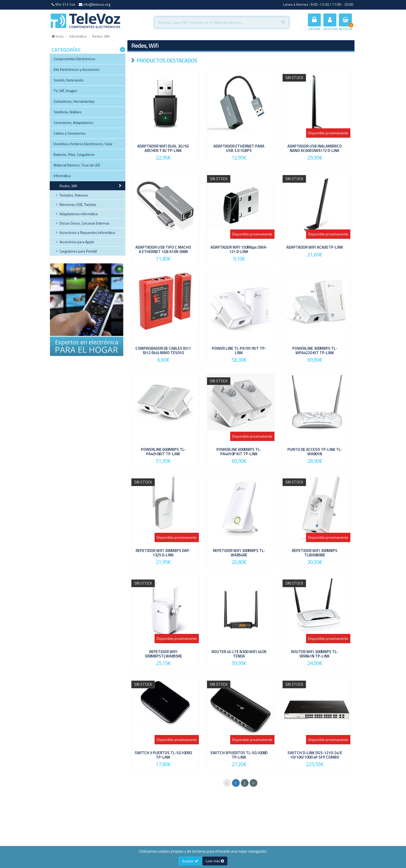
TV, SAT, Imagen (65, 91)
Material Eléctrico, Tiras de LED (77, 165)
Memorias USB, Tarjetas (78, 204)
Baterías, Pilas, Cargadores (74, 154)
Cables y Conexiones (70, 133)
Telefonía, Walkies (68, 112)
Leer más (215, 861)
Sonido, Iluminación (69, 80)
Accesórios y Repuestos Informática (87, 232)
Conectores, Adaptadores (73, 122)
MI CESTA (345, 22)
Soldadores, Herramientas (74, 101)
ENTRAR (314, 22)
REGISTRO (331, 22)
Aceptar (190, 861)
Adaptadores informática (79, 214)
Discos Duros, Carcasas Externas (85, 223)
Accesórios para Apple (77, 242)
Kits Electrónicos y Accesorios (77, 69)
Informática (78, 36)
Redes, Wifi (68, 186)
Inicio (58, 36)
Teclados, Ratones (74, 195)
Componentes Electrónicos (74, 59)
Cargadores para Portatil (78, 251)
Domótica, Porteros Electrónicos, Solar (83, 144)
